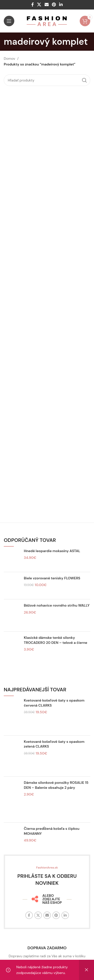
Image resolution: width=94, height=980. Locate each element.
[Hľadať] (47, 80)
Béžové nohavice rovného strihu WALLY (57, 605)
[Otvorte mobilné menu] (9, 21)
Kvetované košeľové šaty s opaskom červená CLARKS (54, 703)
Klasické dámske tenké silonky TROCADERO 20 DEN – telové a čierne (56, 640)
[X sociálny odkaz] (39, 5)
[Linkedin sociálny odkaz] (61, 5)
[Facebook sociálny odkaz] (32, 5)
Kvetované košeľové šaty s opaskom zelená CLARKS (54, 744)
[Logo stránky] (47, 21)
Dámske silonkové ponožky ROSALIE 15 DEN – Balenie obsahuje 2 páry (56, 785)
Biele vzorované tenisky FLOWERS (52, 578)
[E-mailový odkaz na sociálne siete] (46, 5)
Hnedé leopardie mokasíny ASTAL (52, 551)
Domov (10, 58)
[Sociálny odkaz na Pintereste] (54, 5)
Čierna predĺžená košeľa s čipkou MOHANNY (52, 831)
